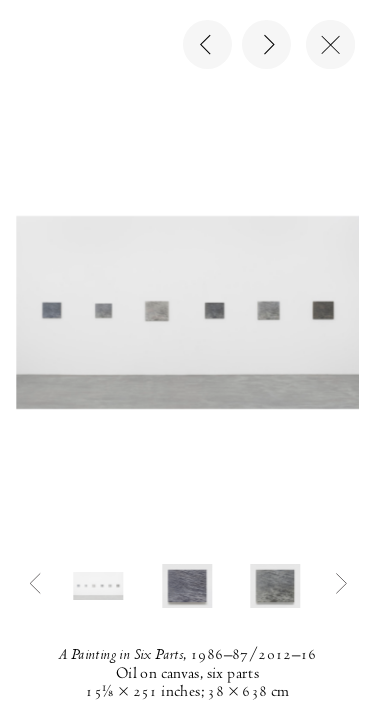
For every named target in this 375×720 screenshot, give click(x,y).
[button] (99, 586)
